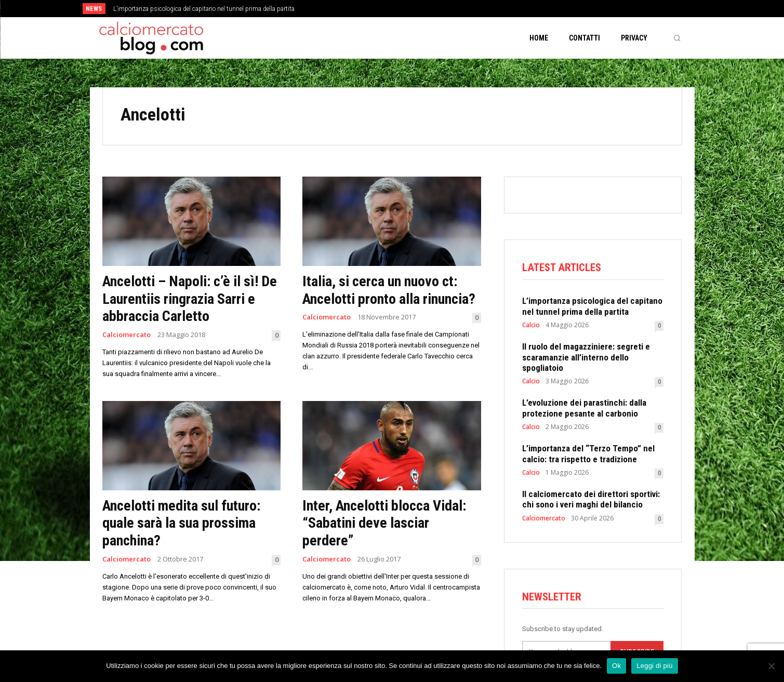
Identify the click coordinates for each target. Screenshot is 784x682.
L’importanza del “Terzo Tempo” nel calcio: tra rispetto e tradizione (588, 453)
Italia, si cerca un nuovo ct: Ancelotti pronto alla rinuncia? (389, 290)
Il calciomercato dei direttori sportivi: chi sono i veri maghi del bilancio (591, 499)
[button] (677, 38)
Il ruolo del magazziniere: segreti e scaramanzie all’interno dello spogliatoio (586, 357)
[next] (427, 9)
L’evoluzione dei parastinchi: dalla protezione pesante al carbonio (584, 408)
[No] (771, 666)
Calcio (531, 325)
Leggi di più (655, 666)
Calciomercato (127, 335)
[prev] (410, 9)
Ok (616, 666)
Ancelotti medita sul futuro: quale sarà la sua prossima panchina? (181, 523)
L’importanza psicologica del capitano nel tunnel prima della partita (204, 9)
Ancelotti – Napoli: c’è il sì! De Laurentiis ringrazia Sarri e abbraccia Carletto (190, 299)
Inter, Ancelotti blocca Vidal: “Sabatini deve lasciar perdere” (384, 523)
